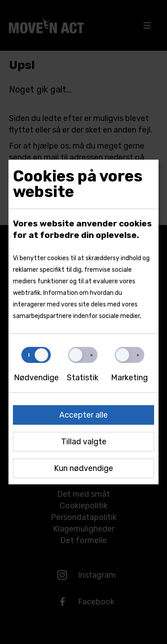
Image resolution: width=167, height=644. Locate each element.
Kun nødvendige (83, 468)
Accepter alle (83, 415)
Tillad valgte (84, 442)
